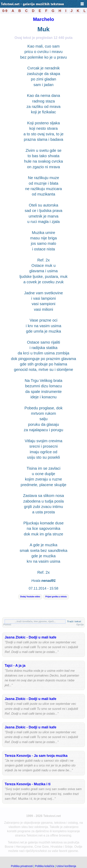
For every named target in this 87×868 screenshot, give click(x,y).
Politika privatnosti (22, 866)
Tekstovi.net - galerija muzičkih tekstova (32, 4)
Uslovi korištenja (66, 866)
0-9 (5, 11)
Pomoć (7, 625)
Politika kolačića (45, 866)
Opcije (80, 625)
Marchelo (44, 19)
